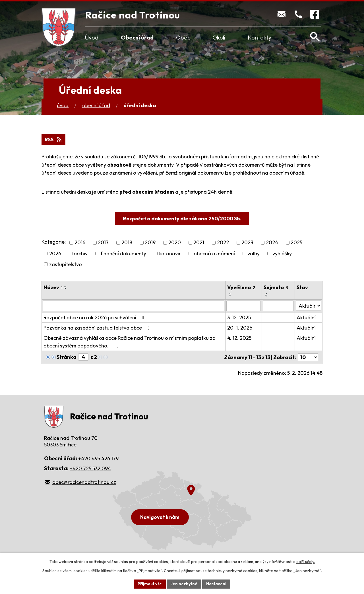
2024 (272, 243)
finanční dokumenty (123, 253)
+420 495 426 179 (98, 459)
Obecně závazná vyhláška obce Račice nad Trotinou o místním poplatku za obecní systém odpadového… (130, 342)
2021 (199, 243)
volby (254, 253)
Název (53, 287)
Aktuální (306, 317)
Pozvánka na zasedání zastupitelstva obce (98, 328)
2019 (150, 243)
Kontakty (259, 37)
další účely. (306, 562)
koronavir (170, 253)
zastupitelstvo (66, 264)
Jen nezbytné (184, 584)
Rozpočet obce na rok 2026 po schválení (95, 317)
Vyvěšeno (241, 287)
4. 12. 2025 (239, 338)
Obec (183, 37)
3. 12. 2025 (239, 317)
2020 (175, 243)
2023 (247, 243)
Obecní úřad (137, 37)
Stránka (67, 357)
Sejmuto (276, 287)
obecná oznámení (214, 253)
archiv (81, 253)
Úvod (92, 37)
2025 (296, 243)
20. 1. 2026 (240, 328)
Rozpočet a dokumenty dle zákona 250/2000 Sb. (182, 219)
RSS (54, 139)
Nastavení (216, 584)
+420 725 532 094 (90, 468)
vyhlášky (282, 253)
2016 (80, 243)
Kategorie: (54, 242)
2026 (55, 253)
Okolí (219, 37)
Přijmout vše (150, 584)
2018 (127, 243)
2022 (223, 243)
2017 (103, 243)
